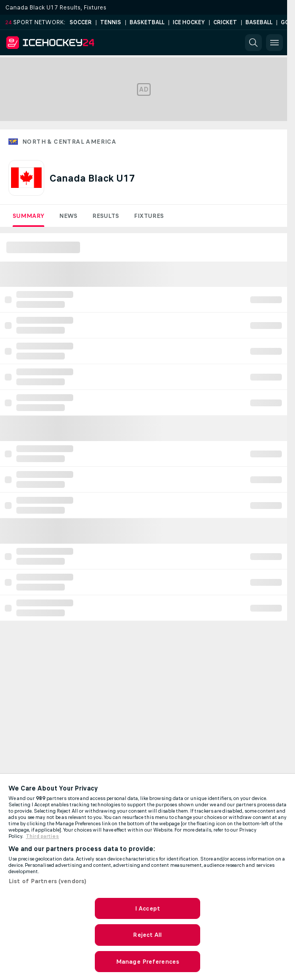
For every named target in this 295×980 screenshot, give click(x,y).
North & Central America (69, 142)
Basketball (147, 22)
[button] (253, 43)
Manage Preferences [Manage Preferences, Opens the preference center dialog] (147, 962)
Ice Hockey (189, 22)
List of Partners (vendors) (47, 881)
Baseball (259, 22)
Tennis (111, 22)
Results (106, 216)
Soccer (81, 22)
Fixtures (149, 216)
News (68, 216)
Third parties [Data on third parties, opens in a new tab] (42, 836)
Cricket (225, 22)
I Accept (147, 908)
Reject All (147, 935)
